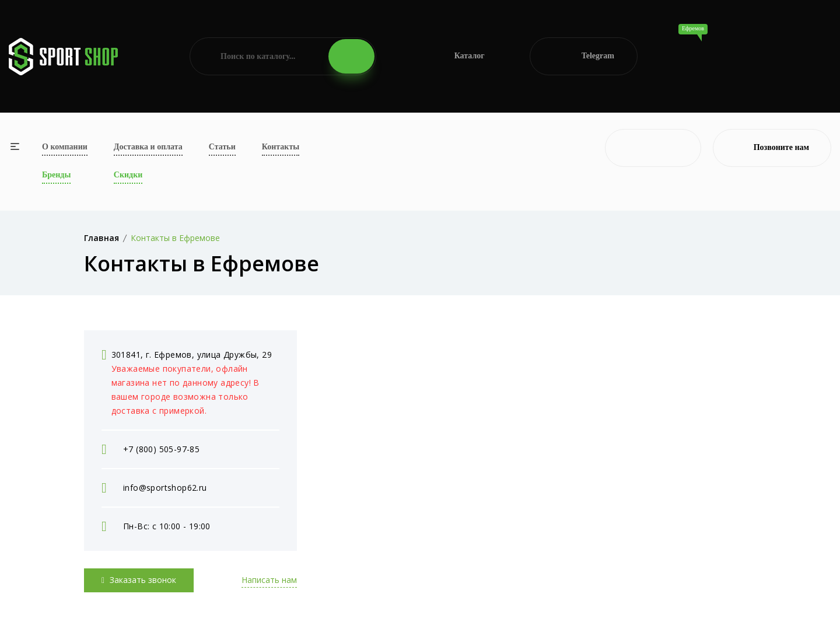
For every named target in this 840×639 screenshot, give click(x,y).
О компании (65, 147)
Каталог (453, 56)
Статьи (222, 147)
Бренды (56, 175)
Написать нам (269, 580)
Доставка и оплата (148, 147)
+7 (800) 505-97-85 (161, 449)
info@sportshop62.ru (165, 488)
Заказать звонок (139, 580)
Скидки (128, 175)
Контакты (281, 147)
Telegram (584, 56)
